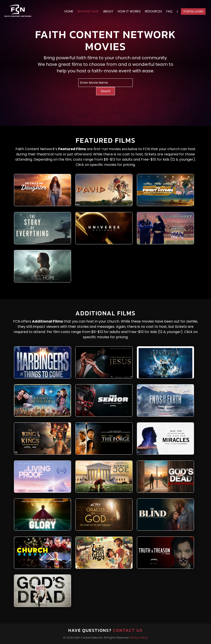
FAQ (169, 11)
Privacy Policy (139, 638)
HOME (69, 11)
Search (105, 91)
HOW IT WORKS (129, 11)
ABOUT (108, 11)
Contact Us (128, 630)
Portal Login (193, 11)
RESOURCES (153, 11)
